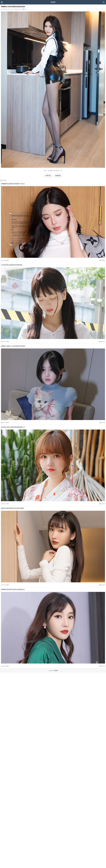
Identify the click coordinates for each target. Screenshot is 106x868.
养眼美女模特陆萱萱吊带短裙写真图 (12, 508)
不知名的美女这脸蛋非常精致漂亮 (12, 265)
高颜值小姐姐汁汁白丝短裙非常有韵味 (13, 346)
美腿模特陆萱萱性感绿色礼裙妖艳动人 (13, 589)
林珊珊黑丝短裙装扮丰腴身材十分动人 (13, 184)
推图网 (53, 2)
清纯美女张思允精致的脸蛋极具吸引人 (13, 427)
